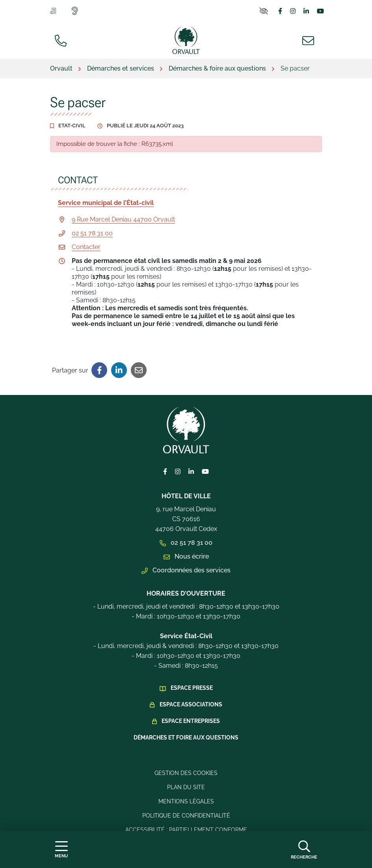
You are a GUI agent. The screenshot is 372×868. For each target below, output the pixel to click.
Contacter (86, 247)
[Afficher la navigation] (61, 850)
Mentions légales (186, 801)
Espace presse (192, 688)
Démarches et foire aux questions (186, 738)
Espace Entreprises (191, 721)
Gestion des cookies (186, 773)
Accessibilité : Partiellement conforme (186, 830)
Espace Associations (191, 704)
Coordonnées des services (186, 570)
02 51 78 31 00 (92, 233)
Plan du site (186, 787)
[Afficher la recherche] (304, 849)
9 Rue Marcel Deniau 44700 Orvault (123, 219)
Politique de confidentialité (186, 816)
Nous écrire (186, 556)
